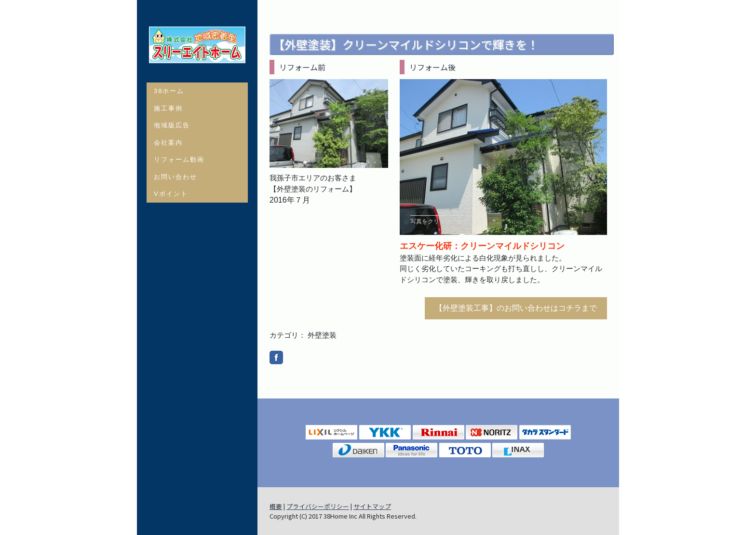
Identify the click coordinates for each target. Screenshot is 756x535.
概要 (276, 506)
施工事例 (168, 108)
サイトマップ (372, 506)
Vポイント (171, 194)
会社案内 (168, 143)
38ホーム (169, 91)
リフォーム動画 (179, 159)
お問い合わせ (175, 177)
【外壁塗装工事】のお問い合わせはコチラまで (516, 308)
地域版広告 (172, 125)
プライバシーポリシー (318, 506)
